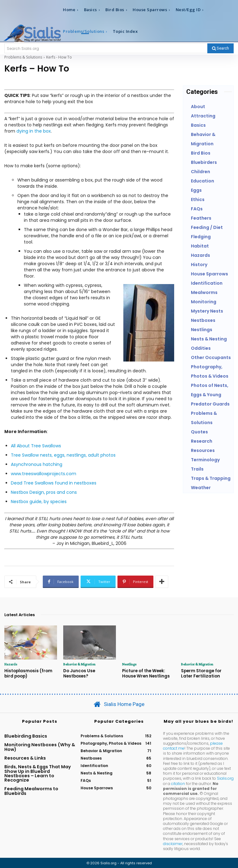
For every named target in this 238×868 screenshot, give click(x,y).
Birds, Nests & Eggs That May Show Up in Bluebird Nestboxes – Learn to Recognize (38, 773)
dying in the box (34, 131)
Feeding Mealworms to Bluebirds (31, 791)
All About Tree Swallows (36, 446)
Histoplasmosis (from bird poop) (28, 673)
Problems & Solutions (23, 57)
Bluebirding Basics (26, 735)
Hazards (11, 664)
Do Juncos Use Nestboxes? (79, 673)
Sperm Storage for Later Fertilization (207, 673)
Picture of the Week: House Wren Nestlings (145, 673)
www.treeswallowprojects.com (44, 474)
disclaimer (173, 843)
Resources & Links (25, 757)
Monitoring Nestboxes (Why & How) (40, 747)
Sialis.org (225, 778)
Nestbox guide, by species (39, 502)
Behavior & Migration (79, 664)
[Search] (220, 48)
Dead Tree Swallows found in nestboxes (54, 483)
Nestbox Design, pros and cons (44, 492)
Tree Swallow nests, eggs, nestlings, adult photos (63, 455)
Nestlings (129, 664)
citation (178, 783)
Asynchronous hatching (37, 464)
